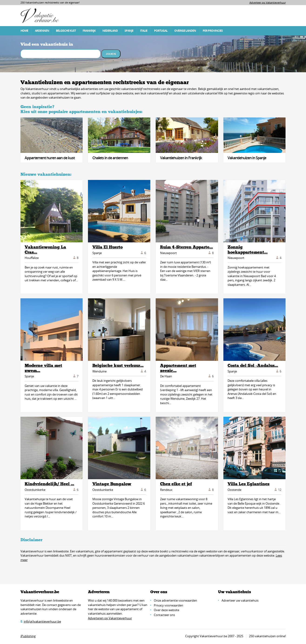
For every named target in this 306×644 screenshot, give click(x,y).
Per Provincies (213, 31)
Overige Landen (185, 31)
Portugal (161, 31)
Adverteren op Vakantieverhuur (110, 618)
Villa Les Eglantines (249, 484)
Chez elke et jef (176, 484)
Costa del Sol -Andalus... (253, 365)
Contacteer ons (164, 615)
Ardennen (42, 31)
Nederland (110, 31)
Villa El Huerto (108, 247)
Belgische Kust (66, 31)
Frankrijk (89, 31)
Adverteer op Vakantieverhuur (268, 2)
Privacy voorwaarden (168, 605)
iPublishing (28, 636)
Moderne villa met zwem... (43, 368)
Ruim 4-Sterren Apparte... (187, 247)
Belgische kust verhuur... (118, 365)
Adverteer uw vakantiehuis (240, 600)
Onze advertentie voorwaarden (175, 600)
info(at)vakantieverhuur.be (42, 621)
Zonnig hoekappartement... (248, 250)
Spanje (129, 31)
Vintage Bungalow (112, 484)
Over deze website (166, 610)
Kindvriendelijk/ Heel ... (49, 484)
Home (24, 31)
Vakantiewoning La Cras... (45, 250)
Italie (144, 31)
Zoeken (111, 54)
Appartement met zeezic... (178, 368)
